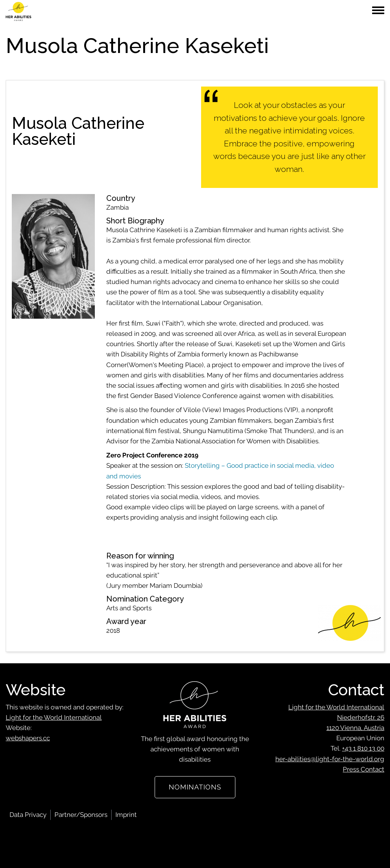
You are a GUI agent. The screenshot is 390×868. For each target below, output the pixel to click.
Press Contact (364, 769)
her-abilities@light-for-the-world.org (330, 759)
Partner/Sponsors (81, 815)
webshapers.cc (28, 738)
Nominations (195, 787)
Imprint (126, 815)
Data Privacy (28, 815)
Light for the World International (54, 717)
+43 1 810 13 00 (363, 748)
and (112, 476)
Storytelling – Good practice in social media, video (259, 465)
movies (129, 476)
